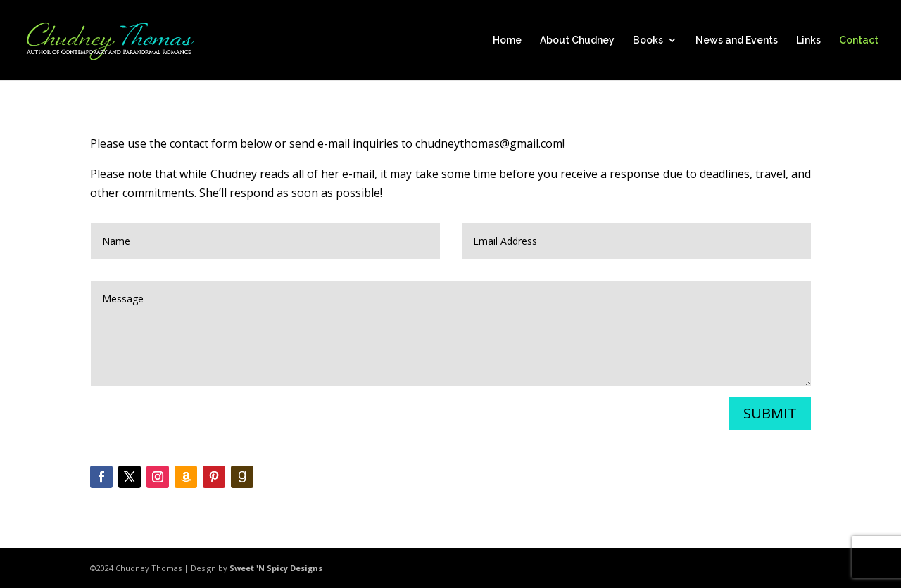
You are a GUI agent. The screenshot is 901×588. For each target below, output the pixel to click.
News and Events (737, 40)
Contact (859, 40)
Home (507, 40)
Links (808, 40)
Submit (770, 413)
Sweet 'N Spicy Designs (276, 568)
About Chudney (577, 40)
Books (648, 40)
